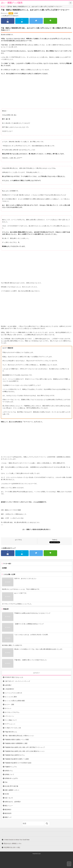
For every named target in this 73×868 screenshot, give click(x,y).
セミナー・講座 (9, 704)
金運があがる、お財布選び (13, 802)
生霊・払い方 (9, 798)
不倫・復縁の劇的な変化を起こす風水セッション (19, 736)
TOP (3, 7)
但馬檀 (16, 13)
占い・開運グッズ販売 (12, 3)
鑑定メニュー (9, 806)
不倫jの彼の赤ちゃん (11, 732)
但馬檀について (9, 774)
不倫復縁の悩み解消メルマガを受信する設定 (18, 763)
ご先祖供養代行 (9, 689)
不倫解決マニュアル (11, 767)
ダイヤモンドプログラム (12, 712)
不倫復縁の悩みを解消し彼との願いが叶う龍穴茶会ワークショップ (25, 747)
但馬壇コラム (9, 771)
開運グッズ (8, 817)
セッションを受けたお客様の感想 (15, 701)
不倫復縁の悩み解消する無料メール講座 (17, 759)
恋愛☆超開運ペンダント (12, 790)
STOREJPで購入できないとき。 (14, 677)
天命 (6, 782)
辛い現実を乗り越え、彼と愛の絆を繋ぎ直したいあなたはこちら (20, 522)
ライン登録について (11, 720)
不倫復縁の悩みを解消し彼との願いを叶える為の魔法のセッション (25, 751)
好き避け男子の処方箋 (11, 786)
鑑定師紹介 (8, 810)
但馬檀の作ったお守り (11, 778)
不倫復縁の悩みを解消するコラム (15, 755)
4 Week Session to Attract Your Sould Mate (17, 840)
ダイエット (8, 708)
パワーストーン (9, 716)
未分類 (11, 13)
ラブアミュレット (10, 724)
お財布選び (8, 685)
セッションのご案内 (11, 697)
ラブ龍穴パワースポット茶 (13, 728)
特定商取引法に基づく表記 (12, 847)
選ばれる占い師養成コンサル (13, 843)
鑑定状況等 (8, 813)
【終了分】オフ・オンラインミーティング (17, 681)
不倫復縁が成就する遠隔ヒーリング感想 (17, 740)
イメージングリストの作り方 (13, 693)
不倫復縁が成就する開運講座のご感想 (16, 743)
